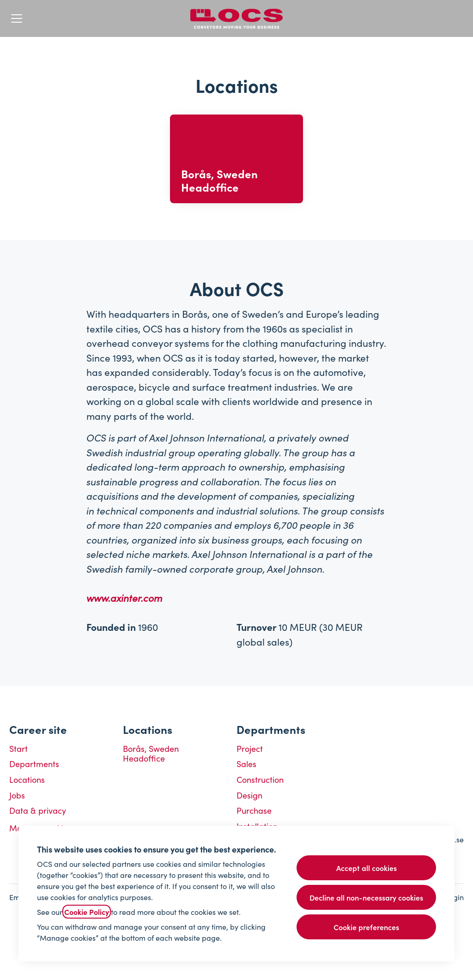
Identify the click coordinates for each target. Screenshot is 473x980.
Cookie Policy (87, 912)
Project (250, 748)
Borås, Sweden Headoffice (151, 753)
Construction (260, 779)
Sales (246, 764)
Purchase (254, 810)
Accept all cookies (367, 868)
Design (249, 795)
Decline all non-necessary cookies (366, 897)
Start (18, 748)
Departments (34, 764)
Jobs (17, 795)
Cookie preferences (366, 927)
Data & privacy (38, 810)
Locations (27, 779)
